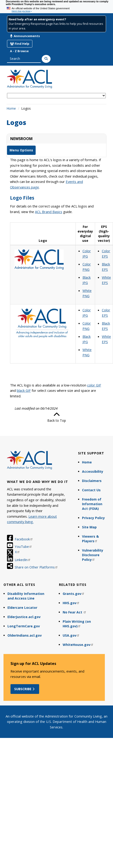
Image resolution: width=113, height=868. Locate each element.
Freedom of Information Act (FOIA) (92, 504)
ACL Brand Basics (49, 212)
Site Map (89, 527)
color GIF (94, 385)
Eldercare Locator (22, 608)
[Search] (46, 59)
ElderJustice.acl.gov (24, 617)
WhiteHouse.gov (78, 645)
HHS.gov (71, 603)
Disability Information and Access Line (26, 596)
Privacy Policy (93, 518)
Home (11, 108)
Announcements (25, 36)
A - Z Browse (19, 51)
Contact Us (91, 490)
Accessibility (93, 471)
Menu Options (21, 150)
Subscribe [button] (25, 689)
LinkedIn (23, 560)
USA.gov (71, 635)
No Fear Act (75, 612)
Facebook (24, 539)
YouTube (23, 546)
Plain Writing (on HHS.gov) (77, 624)
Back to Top (57, 417)
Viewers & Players (90, 539)
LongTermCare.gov (24, 626)
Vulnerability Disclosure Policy (93, 555)
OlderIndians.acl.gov (25, 635)
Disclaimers (92, 481)
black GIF (24, 390)
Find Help (20, 44)
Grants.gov (74, 594)
